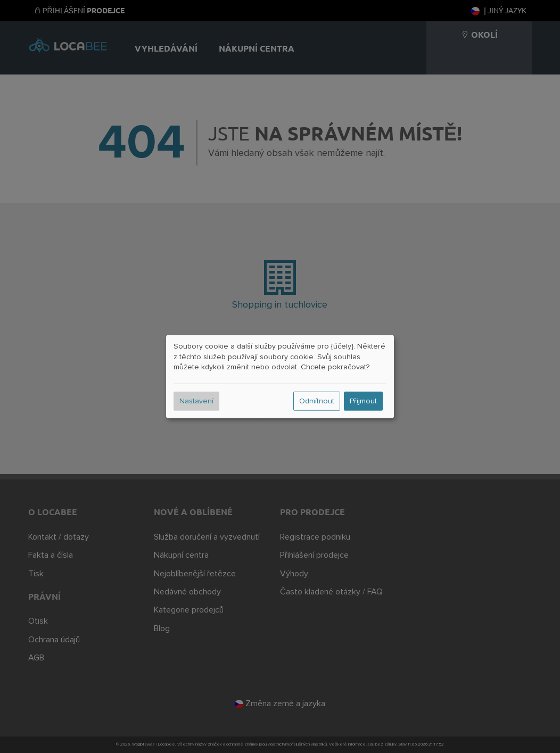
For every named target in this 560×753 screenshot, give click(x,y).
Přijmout (363, 401)
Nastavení (196, 401)
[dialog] (280, 376)
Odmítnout (317, 401)
